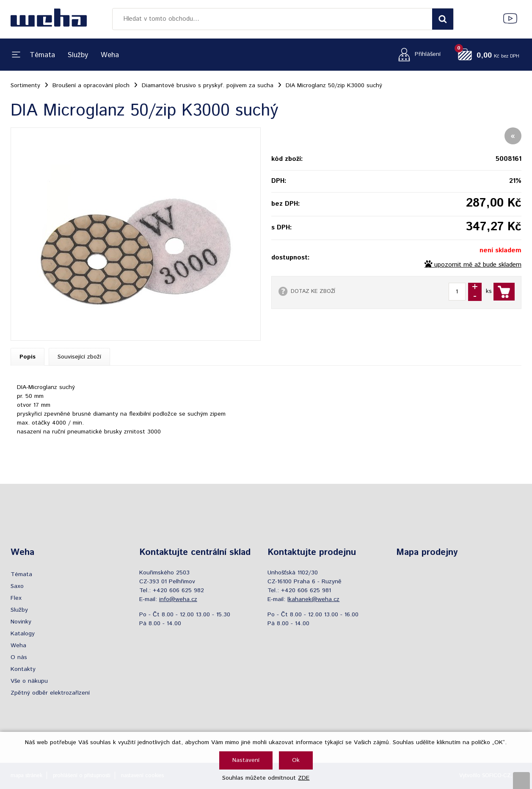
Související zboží (79, 357)
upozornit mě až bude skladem (478, 265)
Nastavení (246, 760)
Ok (296, 760)
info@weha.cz (178, 599)
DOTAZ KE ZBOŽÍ (313, 291)
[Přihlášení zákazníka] (417, 54)
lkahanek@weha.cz (313, 599)
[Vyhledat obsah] (443, 19)
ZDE (304, 778)
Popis (28, 357)
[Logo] (49, 19)
